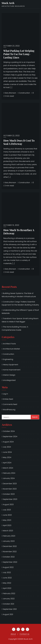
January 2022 (9, 599)
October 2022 (9, 557)
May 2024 (7, 457)
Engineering (8, 359)
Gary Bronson (10, 93)
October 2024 (9, 431)
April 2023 (7, 525)
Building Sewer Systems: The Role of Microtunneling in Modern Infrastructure (19, 295)
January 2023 (9, 541)
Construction (24, 93)
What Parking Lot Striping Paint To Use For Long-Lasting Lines (19, 54)
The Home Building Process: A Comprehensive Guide (15, 328)
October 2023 (9, 494)
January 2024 (9, 478)
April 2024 (7, 463)
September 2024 (10, 437)
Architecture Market (11, 349)
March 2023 (8, 531)
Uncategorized (9, 380)
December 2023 (10, 484)
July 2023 (7, 510)
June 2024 (7, 452)
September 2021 (10, 609)
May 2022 (7, 583)
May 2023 (7, 520)
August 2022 (8, 567)
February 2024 (9, 473)
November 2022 (10, 552)
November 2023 (10, 489)
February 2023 (9, 536)
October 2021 (9, 604)
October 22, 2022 (11, 136)
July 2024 (7, 447)
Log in (5, 394)
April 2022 (7, 588)
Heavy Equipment (11, 365)
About (13, 634)
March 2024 (8, 468)
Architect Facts (9, 344)
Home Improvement (12, 370)
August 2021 (8, 614)
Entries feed (8, 399)
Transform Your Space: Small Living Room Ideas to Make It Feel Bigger (20, 320)
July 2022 (7, 572)
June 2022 (7, 578)
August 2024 (8, 442)
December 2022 (10, 546)
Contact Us (24, 634)
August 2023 (8, 504)
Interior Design (9, 375)
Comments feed (10, 404)
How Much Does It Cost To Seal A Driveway (19, 142)
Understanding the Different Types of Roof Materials (20, 312)
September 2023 (10, 499)
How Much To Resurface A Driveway (19, 232)
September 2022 (10, 562)
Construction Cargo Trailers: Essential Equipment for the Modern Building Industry (20, 303)
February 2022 (9, 593)
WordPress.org (9, 410)
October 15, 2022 (11, 225)
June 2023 (7, 515)
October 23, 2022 (11, 46)
